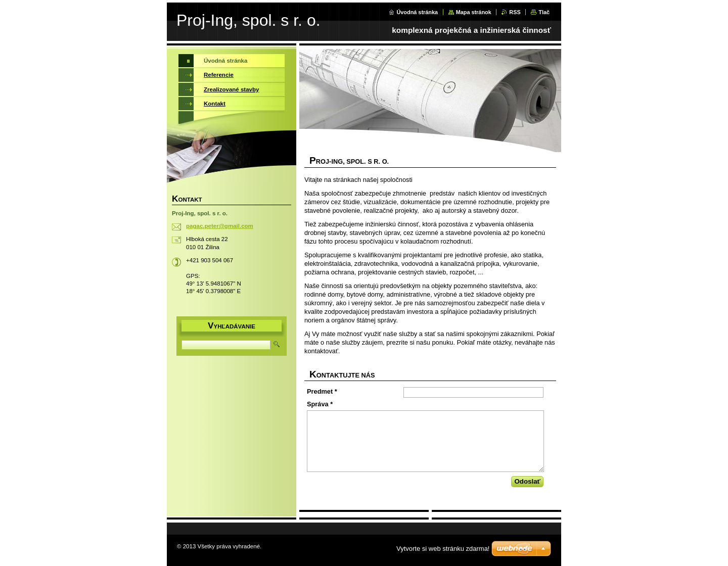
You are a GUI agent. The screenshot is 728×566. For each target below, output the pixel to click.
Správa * (320, 404)
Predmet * (322, 391)
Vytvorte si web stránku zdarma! (443, 549)
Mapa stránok (474, 12)
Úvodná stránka (417, 12)
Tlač (544, 12)
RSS (515, 12)
